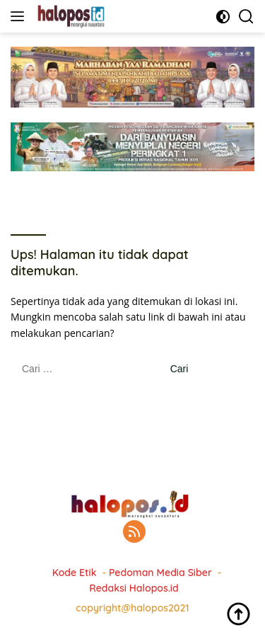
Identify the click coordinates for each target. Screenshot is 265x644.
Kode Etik (75, 573)
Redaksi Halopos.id (134, 588)
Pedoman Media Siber (160, 573)
